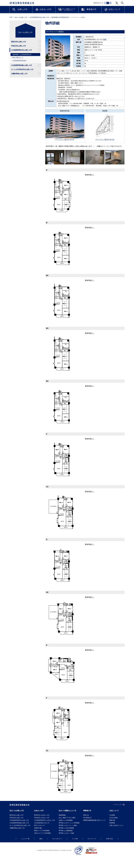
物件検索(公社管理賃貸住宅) (60, 17)
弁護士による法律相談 (66, 820)
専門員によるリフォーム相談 (68, 825)
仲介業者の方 (87, 818)
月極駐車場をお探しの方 (26, 74)
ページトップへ (118, 805)
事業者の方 (91, 9)
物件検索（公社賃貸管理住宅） (23, 55)
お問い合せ (110, 839)
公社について (114, 9)
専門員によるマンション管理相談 (69, 823)
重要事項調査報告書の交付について (94, 820)
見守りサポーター (40, 825)
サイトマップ (92, 839)
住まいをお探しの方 (21, 17)
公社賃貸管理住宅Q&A (19, 61)
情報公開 (112, 820)
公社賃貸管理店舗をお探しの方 (26, 65)
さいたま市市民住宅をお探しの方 (22, 69)
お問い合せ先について (117, 825)
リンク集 (75, 839)
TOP (11, 17)
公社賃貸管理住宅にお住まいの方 (45, 820)
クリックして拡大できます (65, 139)
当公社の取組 (113, 818)
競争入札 (86, 815)
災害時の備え (38, 828)
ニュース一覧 (25, 839)
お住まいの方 (46, 9)
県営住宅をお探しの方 (26, 42)
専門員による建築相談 (66, 831)
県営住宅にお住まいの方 (42, 815)
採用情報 (112, 823)
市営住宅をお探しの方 (26, 46)
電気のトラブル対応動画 (42, 831)
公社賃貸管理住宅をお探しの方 (26, 50)
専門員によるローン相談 (66, 833)
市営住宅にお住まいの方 (42, 818)
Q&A (41, 839)
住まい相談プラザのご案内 (67, 818)
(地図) (105, 39)
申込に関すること (18, 58)
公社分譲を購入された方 (42, 823)
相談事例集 (62, 815)
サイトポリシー (57, 839)
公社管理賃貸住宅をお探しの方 (39, 17)
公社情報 (112, 815)
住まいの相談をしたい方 (68, 9)
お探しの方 (23, 9)
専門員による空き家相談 (66, 828)
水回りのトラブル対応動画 (42, 833)
